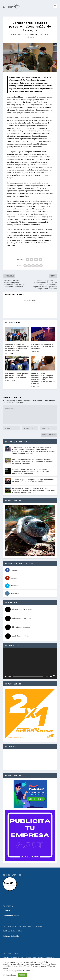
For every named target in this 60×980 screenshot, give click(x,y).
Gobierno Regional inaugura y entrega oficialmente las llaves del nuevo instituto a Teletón (33, 481)
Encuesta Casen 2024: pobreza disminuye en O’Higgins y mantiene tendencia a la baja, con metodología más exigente (31, 471)
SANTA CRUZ (30, 760)
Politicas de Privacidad (12, 931)
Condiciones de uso (11, 916)
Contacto (7, 910)
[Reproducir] (6, 676)
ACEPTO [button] (22, 975)
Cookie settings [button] (10, 975)
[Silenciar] (51, 676)
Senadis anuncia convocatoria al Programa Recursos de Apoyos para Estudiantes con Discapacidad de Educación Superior (43, 379)
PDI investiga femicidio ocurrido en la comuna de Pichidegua (42, 347)
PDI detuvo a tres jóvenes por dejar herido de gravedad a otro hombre (17, 376)
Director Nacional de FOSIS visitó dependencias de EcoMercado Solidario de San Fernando (17, 348)
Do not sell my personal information (18, 971)
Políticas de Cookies (11, 936)
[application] (30, 663)
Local (42, 34)
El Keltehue (24, 34)
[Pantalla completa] (54, 676)
